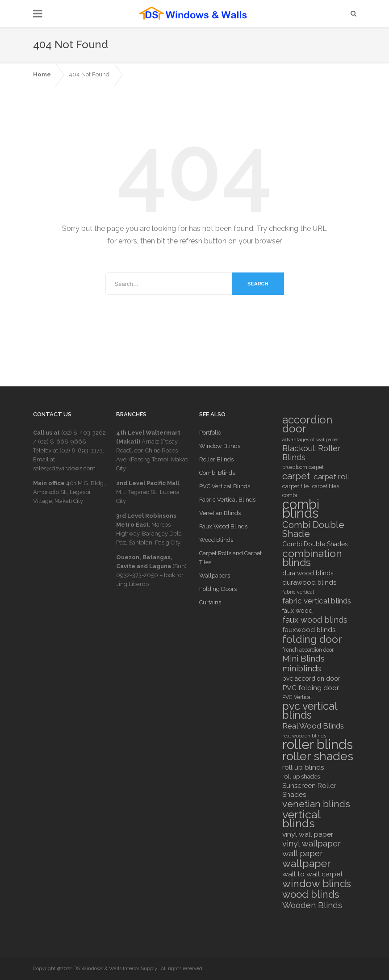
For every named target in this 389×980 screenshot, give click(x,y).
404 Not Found (89, 74)
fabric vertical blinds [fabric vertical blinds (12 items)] (317, 601)
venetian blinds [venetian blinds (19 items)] (316, 804)
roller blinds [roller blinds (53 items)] (318, 745)
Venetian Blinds (220, 513)
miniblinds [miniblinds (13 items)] (302, 669)
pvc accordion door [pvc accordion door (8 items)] (311, 678)
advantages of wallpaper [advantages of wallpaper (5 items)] (311, 440)
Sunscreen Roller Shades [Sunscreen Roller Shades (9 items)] (309, 790)
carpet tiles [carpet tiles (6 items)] (326, 486)
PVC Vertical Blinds (225, 486)
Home (42, 74)
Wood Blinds (216, 540)
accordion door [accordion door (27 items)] (307, 424)
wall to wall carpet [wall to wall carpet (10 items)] (313, 874)
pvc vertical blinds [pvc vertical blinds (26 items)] (310, 711)
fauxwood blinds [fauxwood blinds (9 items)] (309, 630)
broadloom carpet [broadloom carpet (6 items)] (303, 467)
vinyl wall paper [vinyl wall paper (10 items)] (308, 834)
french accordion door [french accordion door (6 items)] (308, 650)
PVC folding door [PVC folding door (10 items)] (311, 688)
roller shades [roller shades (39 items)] (318, 756)
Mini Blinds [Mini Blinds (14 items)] (303, 659)
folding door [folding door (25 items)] (312, 639)
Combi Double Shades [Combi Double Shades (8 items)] (315, 544)
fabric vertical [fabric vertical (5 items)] (298, 592)
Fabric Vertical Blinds (227, 500)
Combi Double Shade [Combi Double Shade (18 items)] (313, 529)
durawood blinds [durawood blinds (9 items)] (309, 582)
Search (258, 284)
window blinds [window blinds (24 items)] (317, 884)
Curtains (210, 602)
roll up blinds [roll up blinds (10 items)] (303, 767)
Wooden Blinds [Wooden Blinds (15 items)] (312, 905)
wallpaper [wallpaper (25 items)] (306, 863)
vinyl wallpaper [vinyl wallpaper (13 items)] (312, 844)
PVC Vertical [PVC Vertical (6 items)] (297, 697)
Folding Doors (218, 589)
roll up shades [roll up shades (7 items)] (301, 777)
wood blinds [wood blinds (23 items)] (311, 894)
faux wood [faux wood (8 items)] (297, 611)
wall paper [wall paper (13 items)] (303, 854)
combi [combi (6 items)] (290, 495)
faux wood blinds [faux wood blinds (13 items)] (315, 620)
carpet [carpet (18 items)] (296, 476)
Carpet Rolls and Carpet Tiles (230, 558)
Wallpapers (215, 576)
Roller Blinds (216, 459)
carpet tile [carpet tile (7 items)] (295, 486)
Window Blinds (220, 446)
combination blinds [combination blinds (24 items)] (312, 558)
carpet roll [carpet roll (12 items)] (332, 477)
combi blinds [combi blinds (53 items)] (301, 509)
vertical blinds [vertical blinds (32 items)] (301, 819)
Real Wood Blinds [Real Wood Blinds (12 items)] (313, 726)
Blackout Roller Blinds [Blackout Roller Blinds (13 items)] (312, 453)
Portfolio (210, 433)
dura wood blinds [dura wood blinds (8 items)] (308, 573)
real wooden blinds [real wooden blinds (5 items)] (304, 736)
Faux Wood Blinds (223, 526)
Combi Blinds (217, 473)
